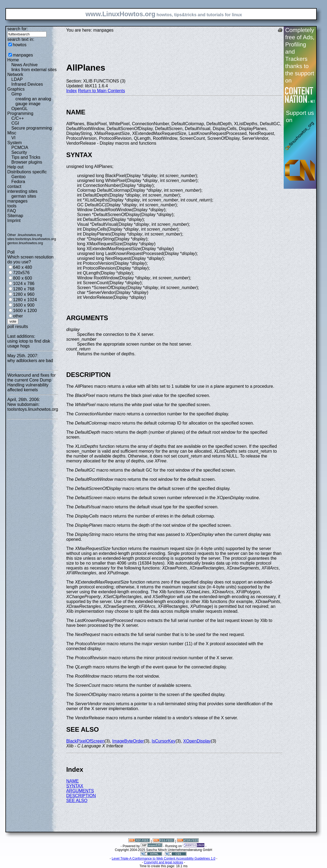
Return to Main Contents (101, 91)
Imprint (14, 221)
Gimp (17, 94)
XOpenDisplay (197, 741)
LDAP (17, 79)
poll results (18, 327)
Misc (12, 133)
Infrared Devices (27, 84)
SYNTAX (75, 786)
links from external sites (34, 70)
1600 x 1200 (25, 311)
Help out (15, 167)
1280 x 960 (24, 294)
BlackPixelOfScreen (85, 741)
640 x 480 (22, 267)
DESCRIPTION (81, 796)
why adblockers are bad (30, 361)
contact (14, 186)
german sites (24, 196)
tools (12, 206)
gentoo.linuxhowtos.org (25, 243)
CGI (15, 123)
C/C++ (18, 118)
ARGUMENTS (80, 791)
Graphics (16, 89)
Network (15, 74)
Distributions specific (27, 172)
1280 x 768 (24, 289)
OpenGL (19, 109)
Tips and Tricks (26, 157)
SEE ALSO (77, 801)
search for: (18, 29)
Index (72, 91)
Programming (20, 113)
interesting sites (22, 191)
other (18, 316)
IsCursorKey (163, 741)
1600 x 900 (24, 305)
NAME (73, 781)
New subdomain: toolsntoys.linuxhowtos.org (33, 407)
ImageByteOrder (128, 741)
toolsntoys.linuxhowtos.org (36, 239)
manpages (23, 55)
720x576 (21, 273)
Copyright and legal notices (164, 862)
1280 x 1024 (25, 300)
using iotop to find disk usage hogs (29, 344)
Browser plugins (27, 162)
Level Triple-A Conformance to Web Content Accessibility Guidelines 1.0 (164, 859)
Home (13, 60)
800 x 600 (22, 278)
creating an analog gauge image (33, 101)
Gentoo (18, 177)
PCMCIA (20, 148)
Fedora (18, 182)
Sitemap (15, 216)
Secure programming (32, 128)
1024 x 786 (24, 284)
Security (19, 152)
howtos (20, 45)
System (14, 143)
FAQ (12, 211)
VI (13, 138)
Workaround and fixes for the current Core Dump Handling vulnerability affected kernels (31, 382)
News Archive (24, 65)
